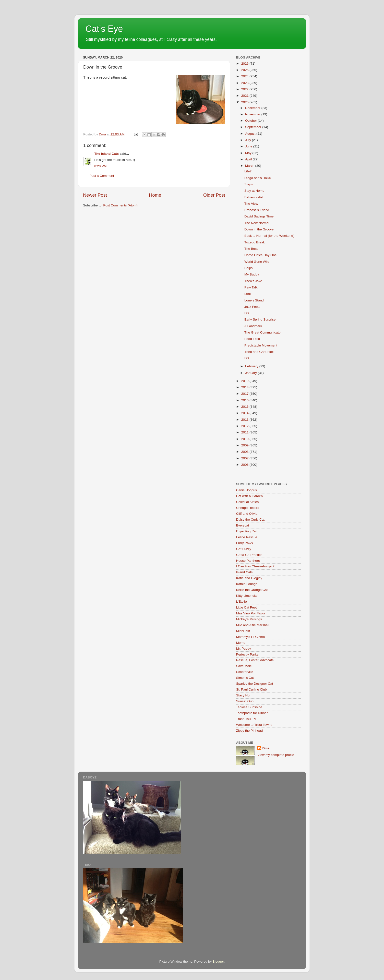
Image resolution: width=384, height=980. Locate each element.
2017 (245, 394)
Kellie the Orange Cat (252, 590)
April (249, 159)
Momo (241, 643)
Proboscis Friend (257, 210)
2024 (245, 76)
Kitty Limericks (247, 596)
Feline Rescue (247, 537)
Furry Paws (244, 543)
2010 (245, 439)
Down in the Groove (259, 229)
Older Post (214, 195)
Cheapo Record (248, 508)
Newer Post (95, 195)
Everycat (243, 525)
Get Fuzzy (244, 549)
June (249, 146)
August (251, 134)
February (252, 366)
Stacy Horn (244, 695)
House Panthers (248, 561)
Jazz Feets (252, 307)
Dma (266, 748)
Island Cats (244, 572)
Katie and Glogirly (249, 578)
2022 (245, 89)
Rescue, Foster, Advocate (255, 660)
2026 (245, 64)
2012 (245, 426)
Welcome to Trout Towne (254, 725)
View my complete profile (276, 755)
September (254, 127)
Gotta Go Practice (249, 555)
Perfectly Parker (248, 654)
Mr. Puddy (244, 649)
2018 (245, 387)
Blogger (218, 962)
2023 (245, 83)
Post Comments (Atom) (120, 205)
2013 (245, 420)
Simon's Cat (245, 678)
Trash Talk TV (246, 719)
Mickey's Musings (249, 619)
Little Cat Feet (246, 607)
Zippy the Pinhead (249, 731)
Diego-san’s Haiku (258, 178)
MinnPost (243, 631)
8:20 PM (100, 166)
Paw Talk (251, 287)
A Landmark (253, 326)
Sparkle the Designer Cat (255, 684)
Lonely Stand (254, 300)
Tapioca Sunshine (249, 707)
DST (248, 313)
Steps (249, 184)
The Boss (251, 249)
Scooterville (245, 672)
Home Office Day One (261, 255)
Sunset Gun (245, 701)
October (252, 121)
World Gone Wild (257, 262)
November (253, 114)
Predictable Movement (261, 345)
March (250, 166)
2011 (245, 432)
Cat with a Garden (249, 496)
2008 (245, 452)
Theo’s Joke (253, 281)
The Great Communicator (263, 332)
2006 (245, 465)
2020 (245, 102)
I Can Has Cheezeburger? (255, 566)
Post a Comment (102, 176)
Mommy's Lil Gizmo (250, 637)
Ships (249, 268)
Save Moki (244, 666)
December (253, 108)
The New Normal (257, 223)
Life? (248, 171)
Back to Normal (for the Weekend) (269, 236)
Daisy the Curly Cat (250, 520)
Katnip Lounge (247, 584)
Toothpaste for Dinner (252, 713)
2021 (245, 96)
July (249, 140)
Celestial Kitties (247, 502)
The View (251, 204)
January (252, 373)
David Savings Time (259, 216)
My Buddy (252, 274)
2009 (245, 445)
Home (155, 195)
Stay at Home (254, 191)
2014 (245, 413)
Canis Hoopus (246, 490)
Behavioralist (254, 197)
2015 (245, 407)
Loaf (248, 294)
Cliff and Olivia (247, 514)
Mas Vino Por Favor (251, 613)
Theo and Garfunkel (259, 352)
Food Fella (252, 339)
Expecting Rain (247, 531)
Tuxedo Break (255, 242)
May (249, 153)
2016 (245, 400)
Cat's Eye (104, 29)
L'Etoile (241, 602)
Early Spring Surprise (260, 319)
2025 (245, 70)
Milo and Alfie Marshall (253, 625)
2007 (245, 458)
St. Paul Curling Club (251, 689)
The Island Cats (107, 154)
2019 (245, 381)
